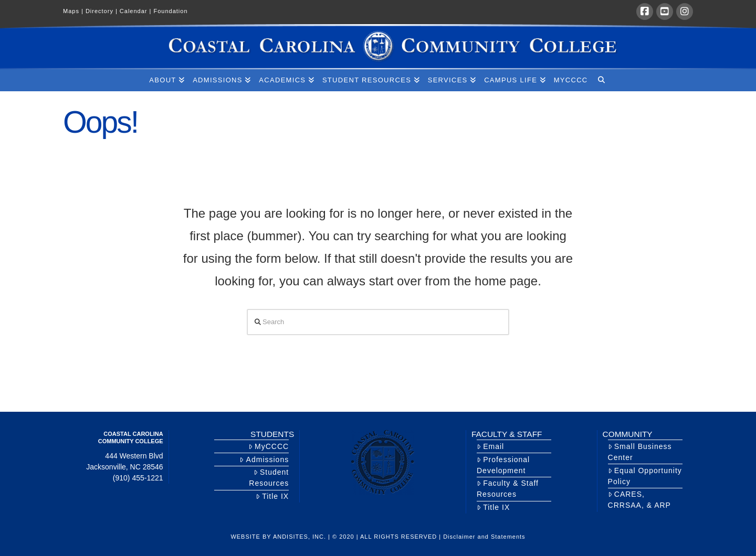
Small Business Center (640, 452)
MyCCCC (269, 446)
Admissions (264, 459)
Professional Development (503, 465)
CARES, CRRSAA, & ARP (639, 500)
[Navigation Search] (601, 80)
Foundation (170, 11)
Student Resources (269, 478)
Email (490, 446)
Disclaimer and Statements (484, 537)
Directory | (103, 11)
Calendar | (137, 11)
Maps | (74, 11)
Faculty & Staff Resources (508, 489)
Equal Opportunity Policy (645, 476)
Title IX (272, 496)
